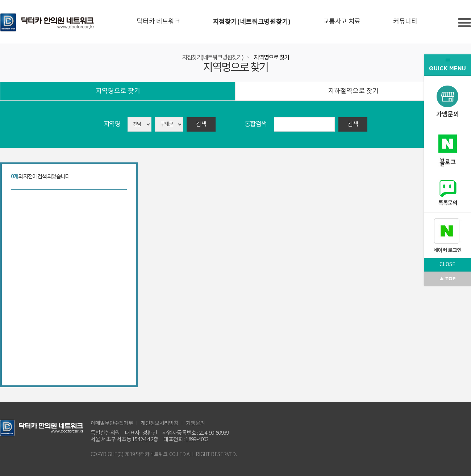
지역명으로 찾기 (271, 58)
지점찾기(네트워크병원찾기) (252, 22)
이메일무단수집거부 (112, 422)
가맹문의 (195, 422)
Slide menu (464, 23)
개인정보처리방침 (159, 422)
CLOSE (447, 265)
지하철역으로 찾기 (353, 91)
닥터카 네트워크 (158, 22)
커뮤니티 (405, 22)
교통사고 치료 (342, 22)
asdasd (169, 124)
